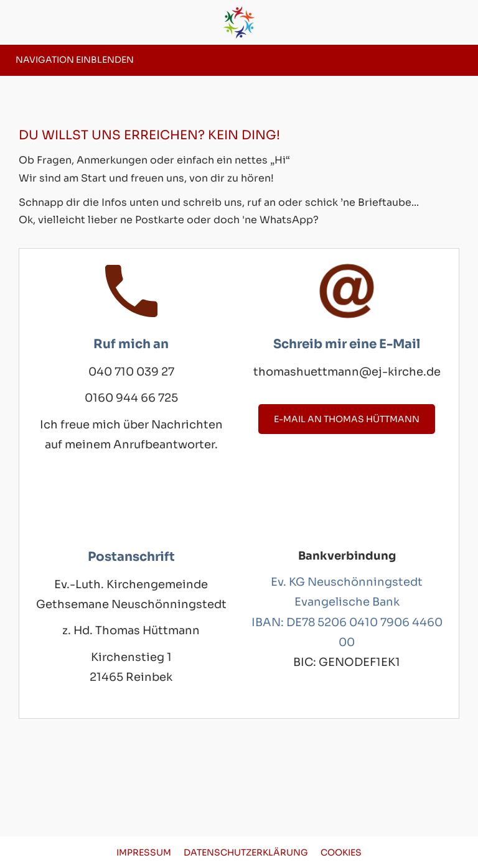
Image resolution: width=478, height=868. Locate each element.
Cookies (341, 852)
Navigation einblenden (75, 60)
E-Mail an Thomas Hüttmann (347, 419)
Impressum (144, 852)
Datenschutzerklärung (246, 852)
